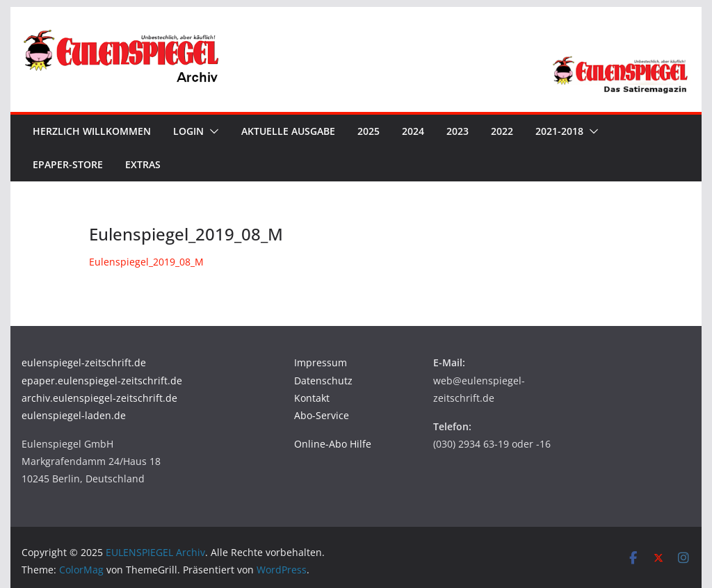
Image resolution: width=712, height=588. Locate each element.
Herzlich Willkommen (92, 131)
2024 (413, 131)
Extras (143, 164)
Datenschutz (323, 381)
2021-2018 (559, 131)
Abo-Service (322, 415)
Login (188, 131)
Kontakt (312, 398)
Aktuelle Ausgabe (288, 131)
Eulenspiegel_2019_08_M (146, 262)
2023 (458, 131)
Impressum (321, 362)
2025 (369, 131)
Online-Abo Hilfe (333, 444)
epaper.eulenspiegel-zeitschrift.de (102, 381)
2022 (502, 131)
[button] (211, 131)
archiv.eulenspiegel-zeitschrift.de (99, 398)
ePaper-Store (68, 164)
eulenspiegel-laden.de (74, 415)
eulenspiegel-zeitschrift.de (84, 362)
